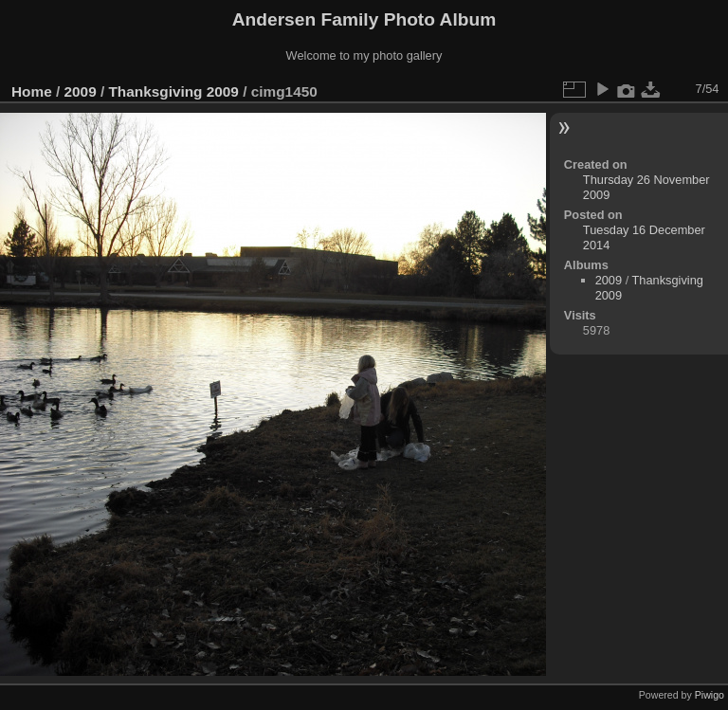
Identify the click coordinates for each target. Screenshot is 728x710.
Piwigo (710, 695)
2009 (81, 91)
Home (32, 91)
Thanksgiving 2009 (173, 91)
